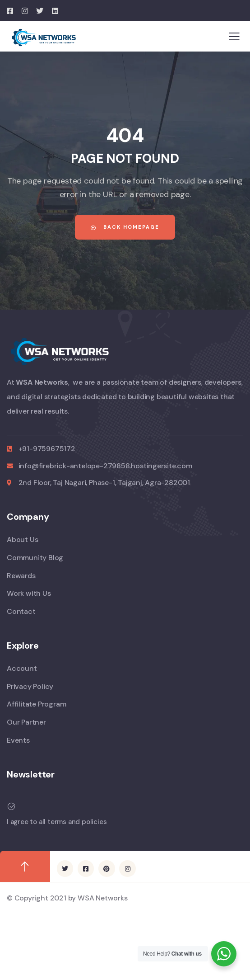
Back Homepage (125, 227)
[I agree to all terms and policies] (122, 806)
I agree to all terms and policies (57, 822)
